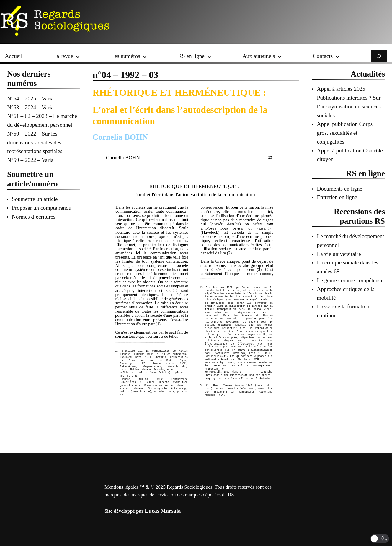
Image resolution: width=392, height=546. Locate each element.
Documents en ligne (340, 189)
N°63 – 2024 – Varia (30, 107)
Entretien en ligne (337, 197)
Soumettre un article (35, 199)
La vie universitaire (339, 254)
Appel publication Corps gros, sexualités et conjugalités (345, 133)
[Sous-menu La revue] (78, 56)
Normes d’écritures (34, 217)
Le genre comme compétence (350, 280)
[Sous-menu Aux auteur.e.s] (280, 56)
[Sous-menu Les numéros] (145, 56)
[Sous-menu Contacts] (337, 56)
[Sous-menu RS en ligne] (209, 56)
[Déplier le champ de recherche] (379, 56)
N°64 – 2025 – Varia (30, 99)
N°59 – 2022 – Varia (30, 160)
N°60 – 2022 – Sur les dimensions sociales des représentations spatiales (35, 143)
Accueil (14, 56)
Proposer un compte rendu (42, 208)
